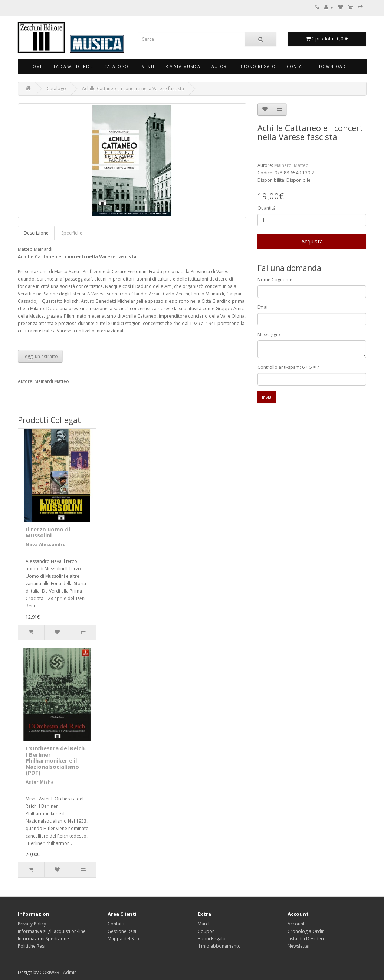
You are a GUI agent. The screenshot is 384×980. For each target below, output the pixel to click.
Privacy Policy (32, 924)
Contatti (297, 66)
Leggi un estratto (40, 356)
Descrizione (36, 233)
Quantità (267, 208)
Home (36, 66)
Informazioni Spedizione (43, 939)
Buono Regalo (257, 66)
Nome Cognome (275, 280)
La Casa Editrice (73, 66)
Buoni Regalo (212, 939)
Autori (220, 66)
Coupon (206, 931)
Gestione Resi (122, 931)
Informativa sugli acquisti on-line (52, 931)
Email (263, 307)
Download (332, 66)
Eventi (147, 66)
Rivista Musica (183, 66)
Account (296, 924)
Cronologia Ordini (307, 931)
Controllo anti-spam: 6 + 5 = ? (288, 367)
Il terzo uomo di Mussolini (48, 532)
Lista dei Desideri (306, 939)
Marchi (205, 924)
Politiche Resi (32, 946)
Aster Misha (40, 782)
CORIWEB (50, 972)
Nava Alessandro (46, 545)
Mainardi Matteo (291, 165)
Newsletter (299, 946)
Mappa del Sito (123, 939)
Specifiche (72, 233)
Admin (70, 972)
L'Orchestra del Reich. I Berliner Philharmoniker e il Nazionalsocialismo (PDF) (56, 760)
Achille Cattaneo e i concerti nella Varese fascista (133, 89)
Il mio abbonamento (219, 946)
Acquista (312, 241)
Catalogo (116, 66)
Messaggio (269, 335)
